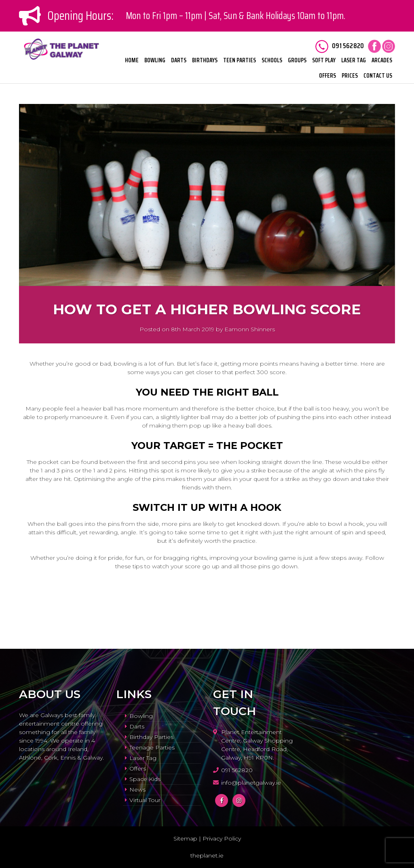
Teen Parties (240, 60)
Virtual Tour (145, 800)
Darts (179, 60)
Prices (350, 76)
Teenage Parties (152, 747)
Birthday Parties (151, 737)
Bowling (155, 60)
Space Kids (145, 779)
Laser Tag (354, 60)
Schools (272, 60)
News (137, 790)
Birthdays (205, 60)
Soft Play (324, 60)
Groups (297, 60)
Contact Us (378, 76)
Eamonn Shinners (250, 329)
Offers (327, 76)
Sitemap (185, 838)
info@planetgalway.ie (251, 783)
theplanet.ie (207, 855)
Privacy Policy (222, 838)
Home (132, 60)
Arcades (382, 60)
